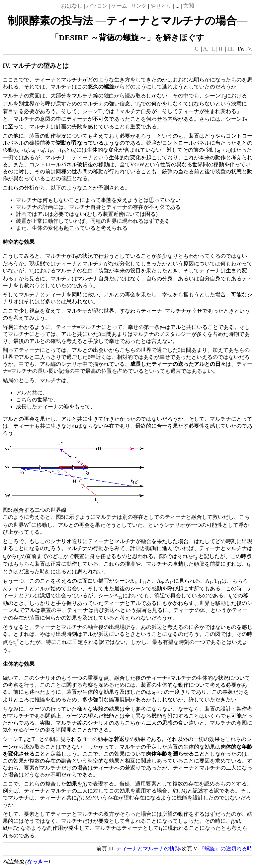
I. (213, 49)
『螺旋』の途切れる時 (226, 849)
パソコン (97, 6)
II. (221, 49)
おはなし (72, 6)
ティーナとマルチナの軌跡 (148, 849)
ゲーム (119, 6)
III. (231, 49)
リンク (139, 6)
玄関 (189, 6)
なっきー (38, 862)
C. (197, 49)
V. (250, 49)
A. (206, 49)
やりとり (161, 6)
